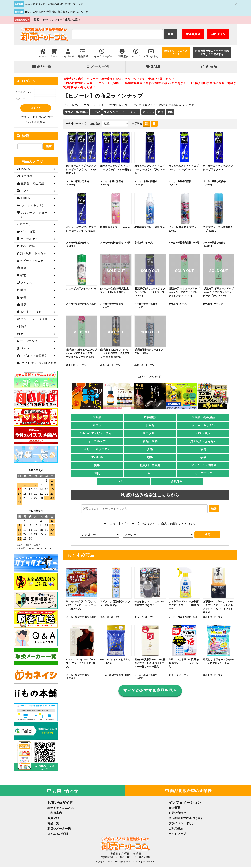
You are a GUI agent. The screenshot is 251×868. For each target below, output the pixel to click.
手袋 (203, 458)
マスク (97, 426)
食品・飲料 (150, 442)
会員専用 (177, 482)
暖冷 (161, 112)
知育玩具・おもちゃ (203, 442)
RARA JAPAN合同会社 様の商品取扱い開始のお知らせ (57, 12)
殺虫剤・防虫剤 (150, 466)
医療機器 (150, 418)
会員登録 (193, 34)
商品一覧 (42, 66)
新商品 (209, 66)
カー (150, 474)
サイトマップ (177, 835)
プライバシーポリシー (183, 824)
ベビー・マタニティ (97, 450)
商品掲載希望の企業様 (188, 792)
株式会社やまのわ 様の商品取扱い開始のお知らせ (54, 4)
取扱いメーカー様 (59, 830)
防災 (97, 474)
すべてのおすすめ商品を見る (150, 691)
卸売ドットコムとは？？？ (176, 53)
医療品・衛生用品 (76, 112)
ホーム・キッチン (203, 426)
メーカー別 (98, 66)
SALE (153, 66)
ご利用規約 (176, 830)
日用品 (96, 112)
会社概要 (174, 809)
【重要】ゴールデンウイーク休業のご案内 (56, 20)
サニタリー (150, 434)
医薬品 (97, 418)
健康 (170, 112)
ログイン (218, 34)
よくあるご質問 (58, 835)
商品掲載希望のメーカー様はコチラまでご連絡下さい (212, 53)
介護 (150, 450)
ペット (124, 482)
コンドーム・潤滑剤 (203, 466)
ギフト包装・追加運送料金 (39, 364)
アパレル (148, 112)
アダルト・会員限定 (34, 357)
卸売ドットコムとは (61, 809)
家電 (203, 450)
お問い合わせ (63, 792)
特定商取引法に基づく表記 (186, 819)
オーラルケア (97, 442)
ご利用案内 (55, 814)
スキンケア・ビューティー (121, 112)
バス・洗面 (203, 434)
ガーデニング (203, 474)
